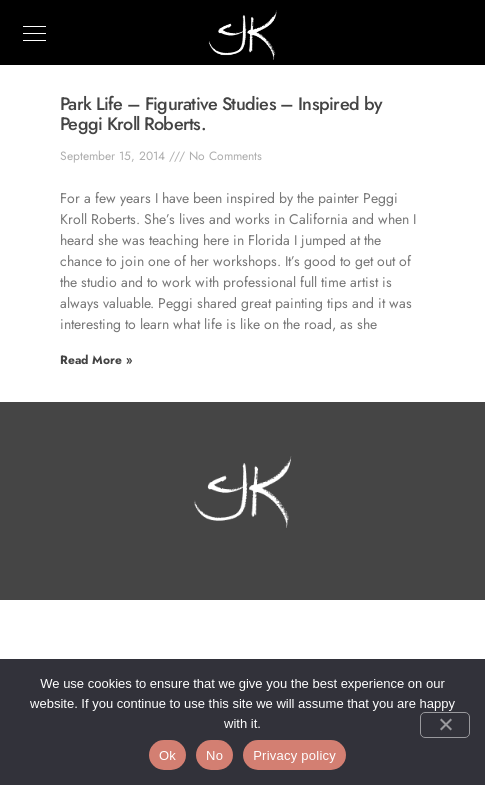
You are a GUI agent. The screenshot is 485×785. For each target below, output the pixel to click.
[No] (445, 725)
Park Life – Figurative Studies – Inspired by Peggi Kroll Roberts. (221, 114)
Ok (167, 755)
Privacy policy (294, 755)
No (214, 755)
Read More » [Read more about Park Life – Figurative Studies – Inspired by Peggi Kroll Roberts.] (96, 360)
